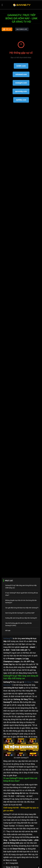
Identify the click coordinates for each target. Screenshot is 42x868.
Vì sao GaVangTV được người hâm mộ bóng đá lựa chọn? (22, 594)
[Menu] (3, 5)
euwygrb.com (21, 83)
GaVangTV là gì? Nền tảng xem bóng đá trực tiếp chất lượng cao (21, 587)
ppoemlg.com (21, 91)
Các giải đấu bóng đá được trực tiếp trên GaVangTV (22, 608)
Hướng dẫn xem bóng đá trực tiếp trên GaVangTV (21, 618)
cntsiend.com (21, 74)
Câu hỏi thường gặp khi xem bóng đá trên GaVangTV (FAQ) (18, 624)
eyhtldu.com (21, 100)
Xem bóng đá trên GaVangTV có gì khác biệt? (20, 613)
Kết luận (8, 631)
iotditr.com (21, 66)
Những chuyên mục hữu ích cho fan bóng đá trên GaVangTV (21, 601)
